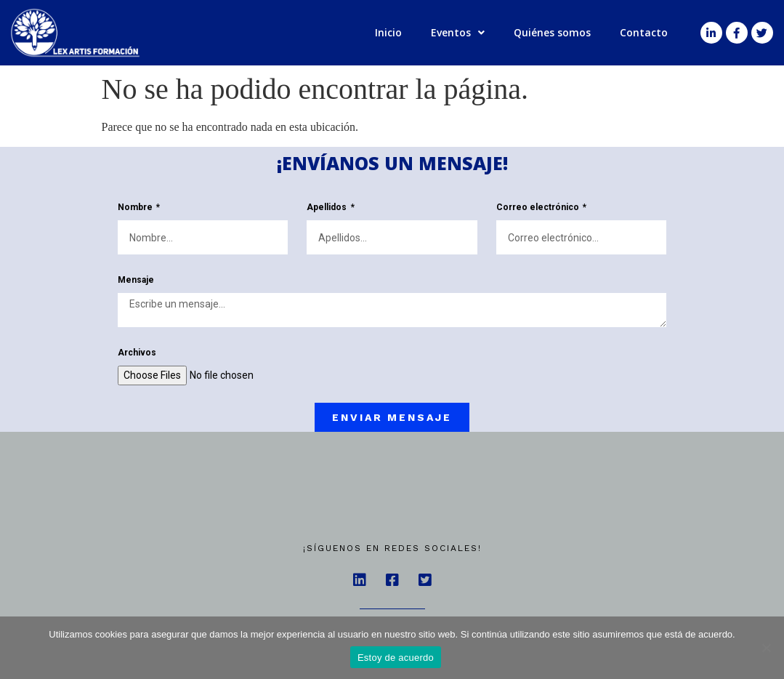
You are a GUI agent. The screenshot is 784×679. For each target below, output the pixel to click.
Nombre (136, 208)
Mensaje (136, 280)
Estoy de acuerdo (396, 658)
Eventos (458, 33)
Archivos (137, 353)
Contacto (644, 32)
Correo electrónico (539, 208)
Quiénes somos (552, 32)
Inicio (388, 32)
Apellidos (328, 208)
